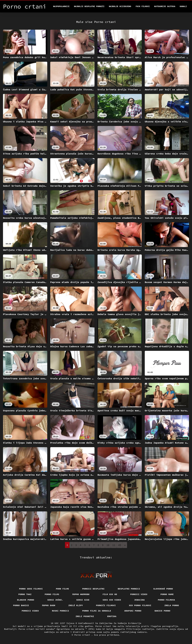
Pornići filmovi (106, 605)
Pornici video (139, 594)
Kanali (183, 6)
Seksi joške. (55, 600)
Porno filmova (166, 600)
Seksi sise (83, 600)
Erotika (112, 616)
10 (108, 545)
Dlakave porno (26, 600)
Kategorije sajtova (165, 6)
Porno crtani (83, 635)
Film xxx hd (110, 594)
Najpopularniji (61, 6)
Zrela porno (172, 605)
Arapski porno (133, 611)
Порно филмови (81, 594)
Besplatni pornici (129, 589)
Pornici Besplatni (93, 589)
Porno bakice (21, 605)
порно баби (49, 605)
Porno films (52, 594)
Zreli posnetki (85, 616)
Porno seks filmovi (31, 589)
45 (120, 545)
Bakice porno (162, 611)
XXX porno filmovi (140, 605)
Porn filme (63, 589)
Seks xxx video (112, 600)
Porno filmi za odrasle (97, 611)
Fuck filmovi (143, 6)
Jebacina (139, 600)
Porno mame (167, 594)
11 (114, 545)
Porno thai (25, 594)
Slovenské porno (163, 589)
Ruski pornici (60, 611)
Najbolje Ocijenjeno (120, 6)
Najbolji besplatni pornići (89, 6)
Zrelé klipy (76, 605)
